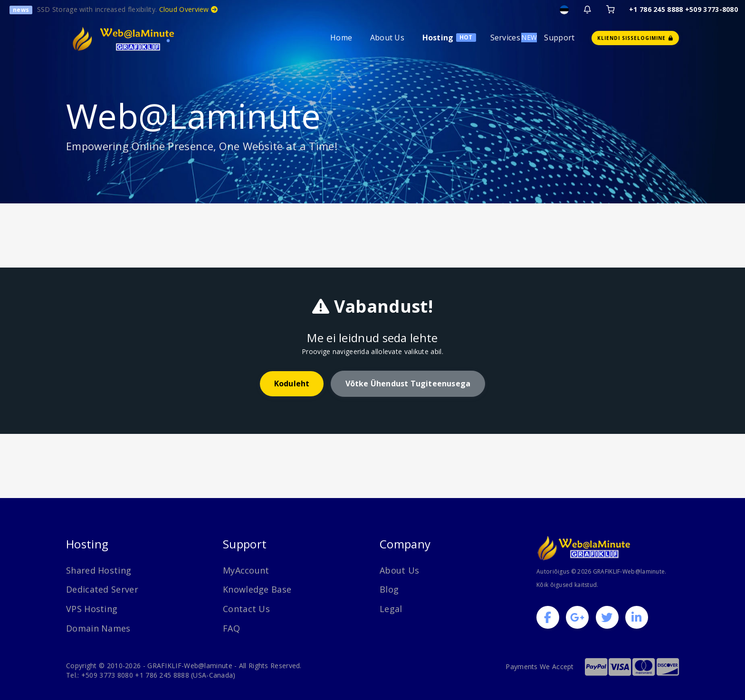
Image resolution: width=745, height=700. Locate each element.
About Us (387, 38)
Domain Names (98, 628)
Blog (389, 589)
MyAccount (246, 570)
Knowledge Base (257, 589)
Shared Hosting (99, 570)
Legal (391, 609)
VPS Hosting (92, 609)
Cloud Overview (189, 9)
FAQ (231, 628)
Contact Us (246, 609)
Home (341, 38)
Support (559, 38)
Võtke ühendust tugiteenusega (408, 384)
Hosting (438, 38)
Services (505, 38)
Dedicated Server (102, 589)
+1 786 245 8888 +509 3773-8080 (683, 9)
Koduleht (292, 384)
